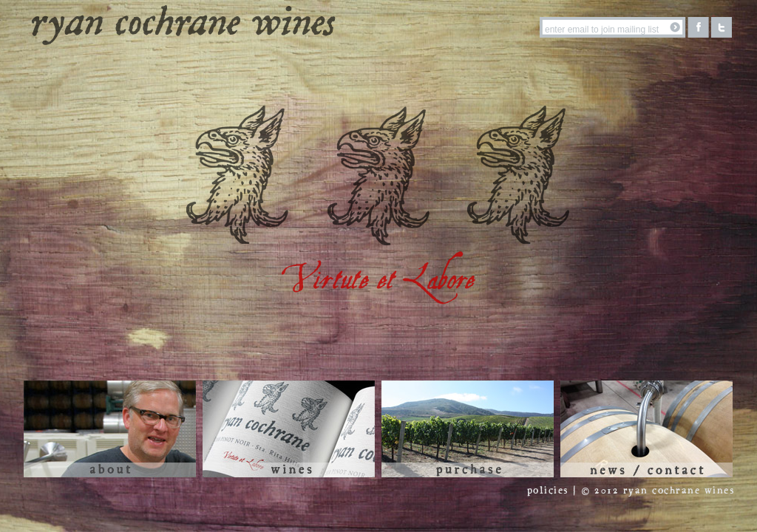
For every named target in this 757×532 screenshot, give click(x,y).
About (110, 429)
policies (548, 491)
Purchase (468, 429)
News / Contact (646, 429)
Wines (289, 429)
